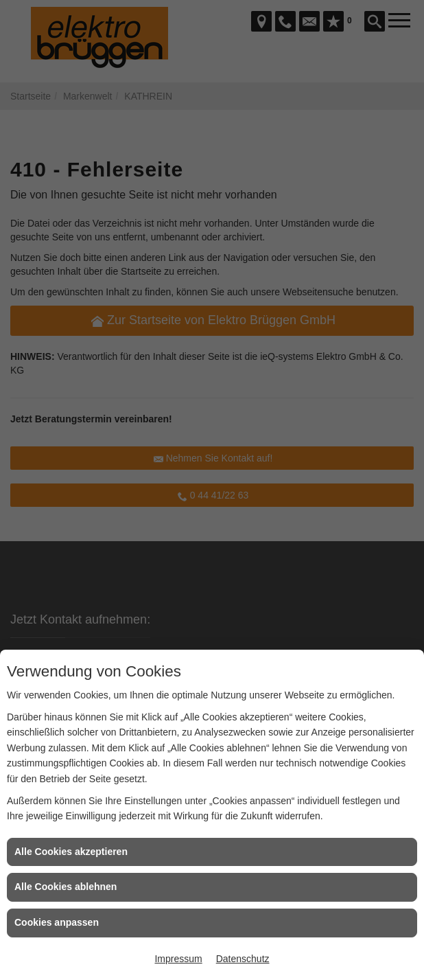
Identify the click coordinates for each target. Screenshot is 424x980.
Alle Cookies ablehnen (66, 887)
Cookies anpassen (57, 922)
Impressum (178, 959)
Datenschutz (243, 959)
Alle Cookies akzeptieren (71, 852)
